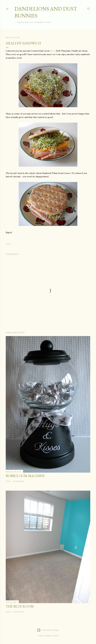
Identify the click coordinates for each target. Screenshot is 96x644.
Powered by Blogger (48, 630)
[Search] (89, 8)
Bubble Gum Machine (25, 476)
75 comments (19, 481)
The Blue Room (20, 606)
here (52, 51)
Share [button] (8, 244)
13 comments (18, 612)
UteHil (56, 636)
